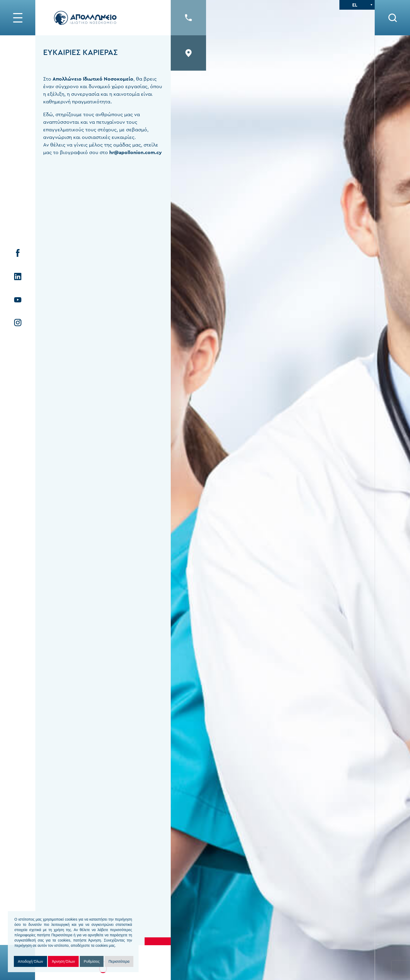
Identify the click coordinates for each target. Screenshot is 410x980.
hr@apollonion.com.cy (136, 152)
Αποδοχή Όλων (30, 961)
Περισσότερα (119, 961)
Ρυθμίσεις (92, 961)
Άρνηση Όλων (63, 961)
